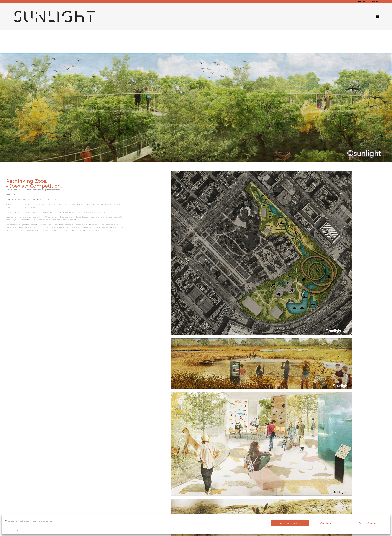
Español (362, 1)
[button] (378, 16)
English (375, 1)
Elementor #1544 (12, 531)
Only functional (329, 523)
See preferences (369, 523)
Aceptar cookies (290, 523)
